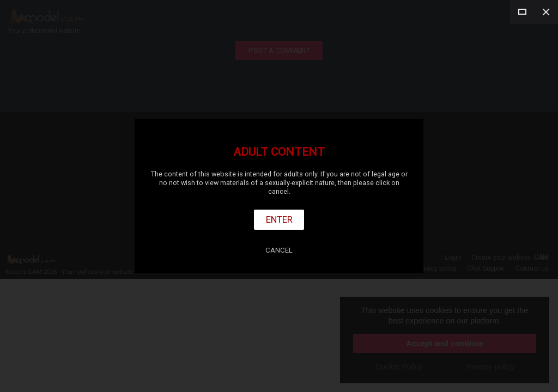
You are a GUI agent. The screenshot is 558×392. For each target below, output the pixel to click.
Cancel (279, 250)
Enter (279, 219)
